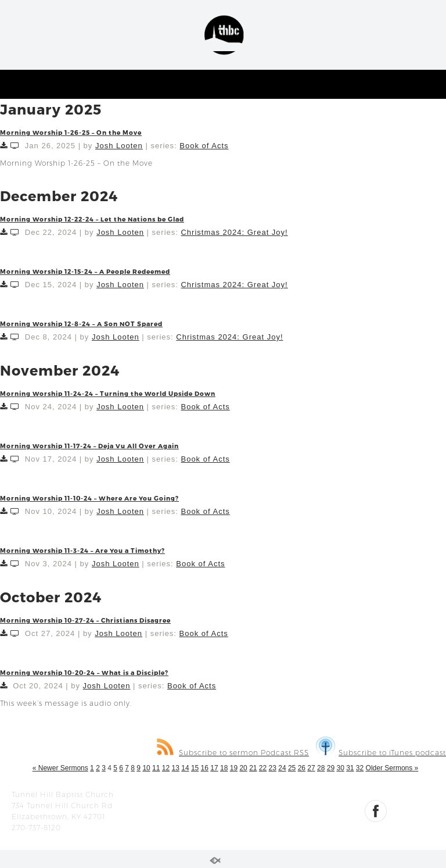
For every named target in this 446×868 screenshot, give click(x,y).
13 (176, 768)
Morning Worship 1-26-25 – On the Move (71, 132)
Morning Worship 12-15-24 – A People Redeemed (85, 271)
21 (253, 768)
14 (185, 768)
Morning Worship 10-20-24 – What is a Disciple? (84, 672)
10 (146, 768)
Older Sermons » (392, 768)
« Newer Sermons (60, 768)
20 (243, 768)
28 (321, 768)
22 (263, 768)
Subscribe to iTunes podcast (381, 753)
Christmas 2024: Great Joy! (234, 232)
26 (302, 768)
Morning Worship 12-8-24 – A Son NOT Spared (81, 324)
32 (360, 768)
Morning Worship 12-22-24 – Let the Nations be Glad (92, 219)
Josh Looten (119, 146)
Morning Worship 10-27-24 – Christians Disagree (85, 620)
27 (311, 768)
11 (156, 768)
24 (282, 768)
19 (234, 768)
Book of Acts (204, 146)
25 (292, 768)
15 (195, 768)
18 (224, 768)
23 (273, 768)
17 (214, 768)
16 (205, 768)
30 (340, 768)
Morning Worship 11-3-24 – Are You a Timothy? (82, 550)
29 (331, 768)
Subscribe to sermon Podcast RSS (233, 753)
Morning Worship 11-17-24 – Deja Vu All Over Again (89, 446)
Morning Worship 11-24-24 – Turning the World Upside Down (108, 393)
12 (166, 768)
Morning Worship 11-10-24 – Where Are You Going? (89, 498)
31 (350, 768)
